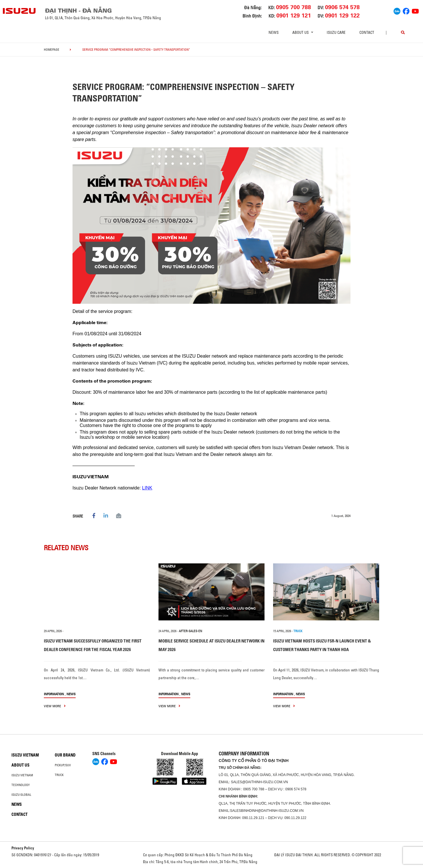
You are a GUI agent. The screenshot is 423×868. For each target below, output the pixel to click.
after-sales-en (190, 631)
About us (20, 765)
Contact (367, 32)
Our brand (65, 755)
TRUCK (298, 631)
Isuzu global (21, 795)
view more (55, 706)
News (274, 32)
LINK (147, 488)
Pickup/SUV (63, 765)
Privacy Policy (23, 848)
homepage (52, 50)
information (54, 694)
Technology (21, 785)
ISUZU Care (336, 32)
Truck (59, 775)
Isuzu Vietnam (25, 755)
